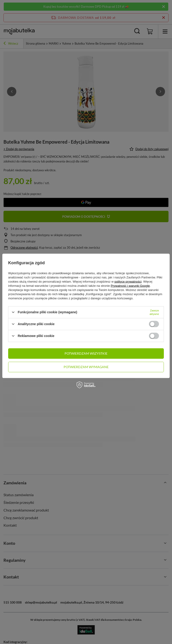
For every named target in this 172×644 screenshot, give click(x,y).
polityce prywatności (128, 281)
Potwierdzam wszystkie (86, 353)
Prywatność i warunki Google (130, 286)
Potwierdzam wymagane (86, 367)
